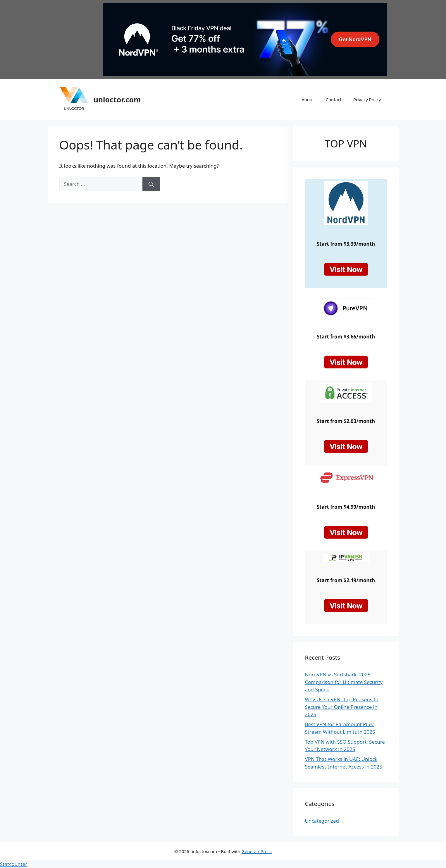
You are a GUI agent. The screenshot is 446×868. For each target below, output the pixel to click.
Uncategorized (322, 821)
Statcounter (14, 864)
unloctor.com (117, 99)
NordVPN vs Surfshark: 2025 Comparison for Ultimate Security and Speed (344, 682)
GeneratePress (257, 851)
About (308, 99)
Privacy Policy (367, 99)
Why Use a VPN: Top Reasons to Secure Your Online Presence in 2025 (342, 707)
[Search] (151, 184)
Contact (334, 99)
